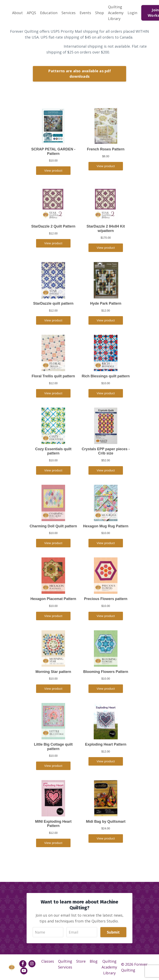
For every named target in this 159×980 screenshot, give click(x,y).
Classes (48, 961)
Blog (94, 961)
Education (49, 13)
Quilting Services (65, 964)
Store (81, 961)
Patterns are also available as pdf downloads (79, 74)
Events (85, 13)
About (17, 13)
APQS (31, 13)
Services (69, 13)
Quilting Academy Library (116, 13)
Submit (113, 932)
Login (132, 13)
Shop (100, 13)
